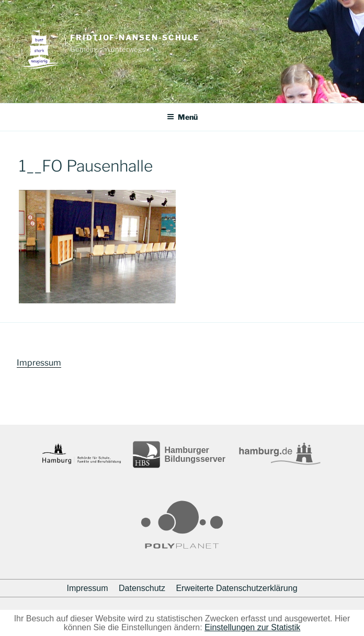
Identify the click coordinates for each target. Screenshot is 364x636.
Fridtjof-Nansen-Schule (135, 38)
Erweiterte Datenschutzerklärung (236, 588)
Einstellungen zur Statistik (252, 627)
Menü (182, 117)
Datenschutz (142, 588)
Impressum (39, 363)
